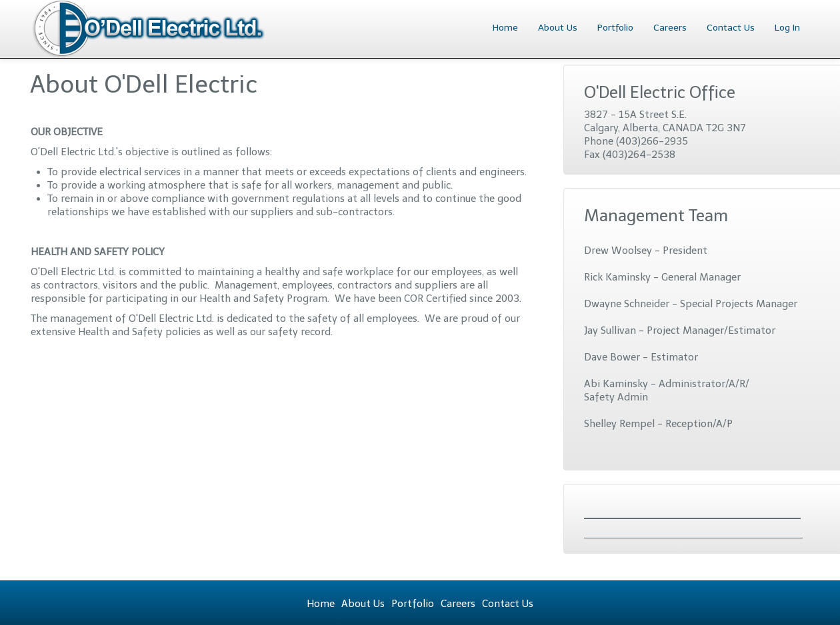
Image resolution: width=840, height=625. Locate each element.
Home (505, 28)
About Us (558, 28)
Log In (787, 28)
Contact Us (731, 28)
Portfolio (615, 28)
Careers (670, 28)
